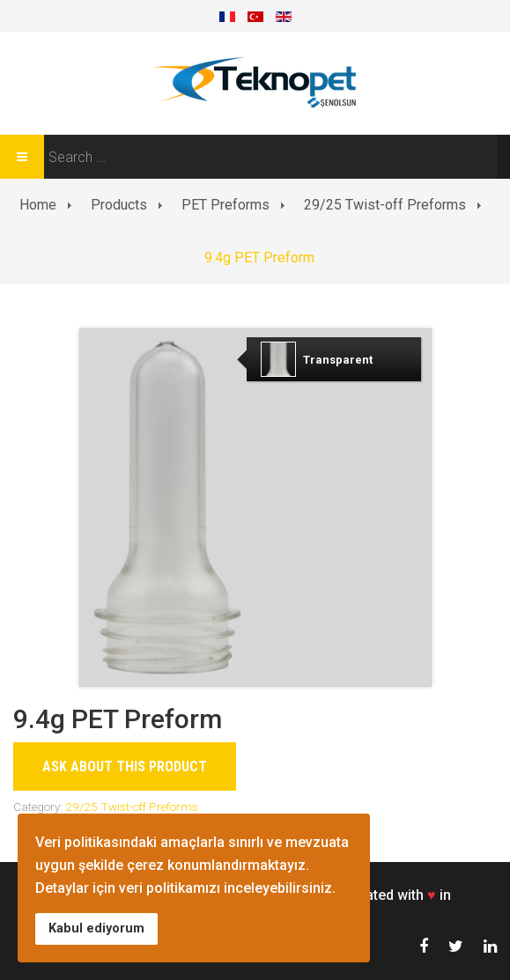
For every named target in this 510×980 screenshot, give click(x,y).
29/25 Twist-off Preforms (385, 205)
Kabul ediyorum (96, 928)
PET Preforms (225, 205)
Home (38, 205)
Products (119, 205)
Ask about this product (125, 766)
